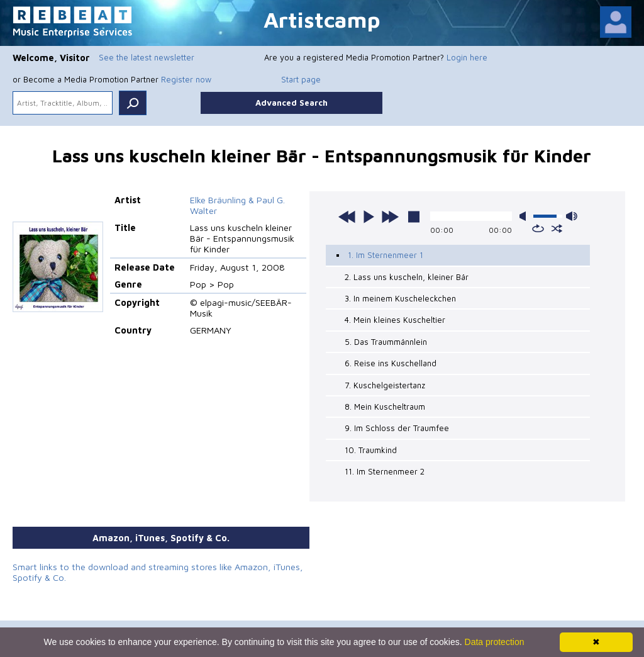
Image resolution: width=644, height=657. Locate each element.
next (390, 216)
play (369, 216)
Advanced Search (291, 103)
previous (347, 216)
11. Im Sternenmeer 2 (385, 471)
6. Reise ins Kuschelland (391, 363)
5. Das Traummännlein (386, 342)
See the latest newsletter (147, 57)
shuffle (557, 228)
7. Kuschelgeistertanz (385, 385)
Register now (186, 79)
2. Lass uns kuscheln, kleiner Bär (407, 277)
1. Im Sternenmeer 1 (386, 255)
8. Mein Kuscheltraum (385, 407)
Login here (467, 57)
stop (414, 216)
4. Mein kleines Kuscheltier (395, 320)
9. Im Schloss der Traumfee (397, 428)
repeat (538, 228)
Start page (301, 79)
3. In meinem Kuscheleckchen (400, 298)
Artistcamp (322, 19)
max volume (572, 216)
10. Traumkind (371, 450)
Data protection (495, 642)
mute (525, 216)
